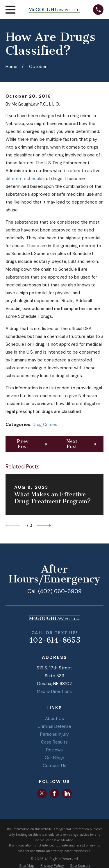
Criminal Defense (54, 726)
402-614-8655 (54, 640)
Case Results (54, 742)
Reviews (54, 750)
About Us (54, 719)
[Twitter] (42, 793)
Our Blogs (54, 758)
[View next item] (44, 525)
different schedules (25, 179)
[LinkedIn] (67, 793)
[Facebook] (54, 793)
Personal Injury (54, 734)
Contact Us (54, 766)
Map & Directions (54, 691)
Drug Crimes (45, 425)
